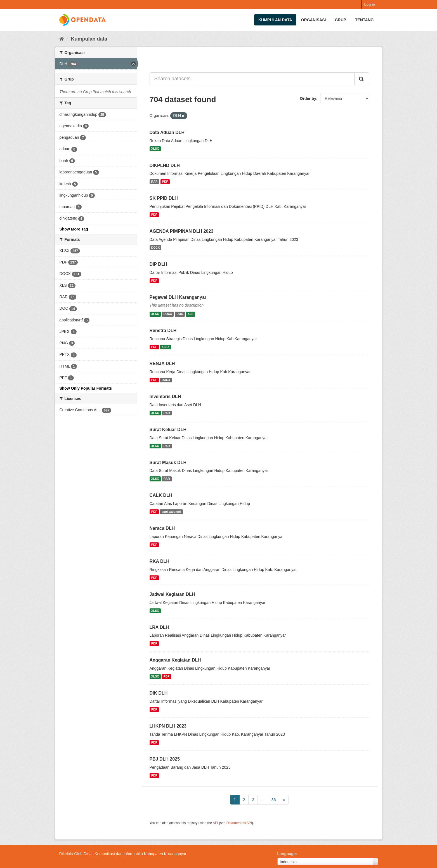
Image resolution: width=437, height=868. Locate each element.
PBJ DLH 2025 (165, 759)
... (263, 800)
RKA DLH (160, 561)
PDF (165, 182)
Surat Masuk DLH (168, 463)
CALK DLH (161, 495)
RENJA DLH (162, 364)
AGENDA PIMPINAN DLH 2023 (182, 231)
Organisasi (314, 20)
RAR (154, 182)
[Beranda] (62, 39)
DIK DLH (159, 693)
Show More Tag (74, 229)
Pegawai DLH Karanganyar (178, 297)
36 (274, 800)
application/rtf (171, 512)
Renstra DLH (163, 331)
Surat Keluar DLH (168, 430)
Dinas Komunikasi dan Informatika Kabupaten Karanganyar (135, 854)
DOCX (155, 248)
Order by (308, 98)
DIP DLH (159, 264)
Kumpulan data (275, 20)
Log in (370, 4)
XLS (190, 314)
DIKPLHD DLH (165, 165)
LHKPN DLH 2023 (168, 726)
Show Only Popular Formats (86, 388)
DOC (180, 314)
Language (287, 854)
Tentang (364, 20)
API (215, 823)
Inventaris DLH (165, 397)
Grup (340, 20)
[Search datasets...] (252, 79)
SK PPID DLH (164, 198)
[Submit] (362, 79)
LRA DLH (159, 627)
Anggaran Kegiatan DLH (175, 660)
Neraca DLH (162, 528)
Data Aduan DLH (167, 132)
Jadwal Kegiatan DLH (172, 594)
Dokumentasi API (239, 823)
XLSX (155, 149)
